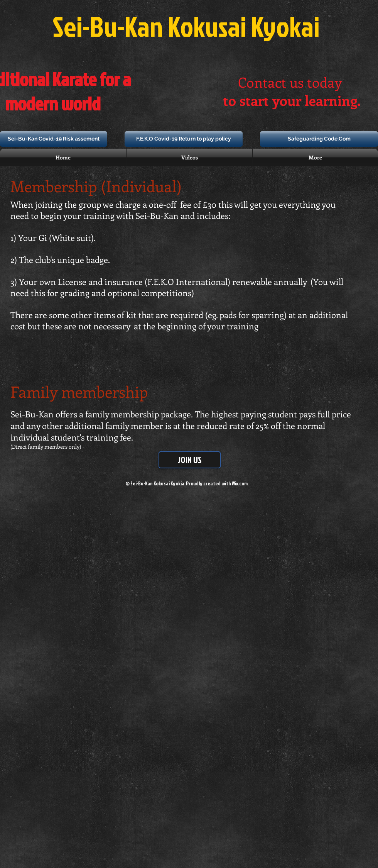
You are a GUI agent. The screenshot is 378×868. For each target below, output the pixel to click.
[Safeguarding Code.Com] (319, 139)
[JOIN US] (190, 460)
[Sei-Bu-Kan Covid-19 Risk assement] (54, 139)
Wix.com (240, 483)
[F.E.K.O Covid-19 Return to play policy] (184, 139)
